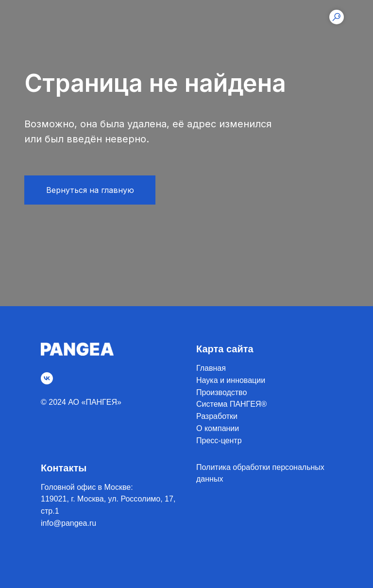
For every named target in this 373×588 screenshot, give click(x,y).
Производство (221, 392)
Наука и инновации (231, 380)
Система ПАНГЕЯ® (231, 404)
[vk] (47, 378)
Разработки (217, 416)
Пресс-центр (219, 441)
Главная (211, 368)
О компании (218, 428)
